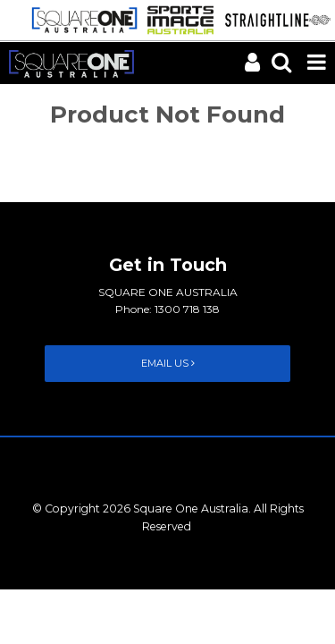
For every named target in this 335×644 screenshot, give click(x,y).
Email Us (168, 363)
